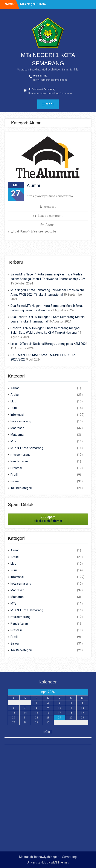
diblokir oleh (48, 519)
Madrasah (17, 428)
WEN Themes (60, 862)
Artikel (15, 395)
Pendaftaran (19, 461)
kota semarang (21, 421)
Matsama (17, 435)
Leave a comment (50, 216)
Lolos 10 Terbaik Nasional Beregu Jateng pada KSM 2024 (49, 344)
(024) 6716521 (41, 76)
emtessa (50, 207)
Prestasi (16, 468)
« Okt (47, 732)
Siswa (15, 481)
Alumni (33, 185)
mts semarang (21, 455)
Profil (14, 475)
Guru (14, 408)
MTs (13, 441)
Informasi (17, 415)
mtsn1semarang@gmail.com (50, 80)
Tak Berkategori (21, 488)
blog (13, 401)
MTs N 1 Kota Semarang (27, 448)
